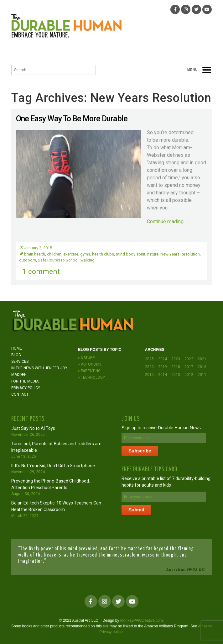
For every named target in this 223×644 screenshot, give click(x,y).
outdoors (28, 260)
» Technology (91, 377)
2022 (189, 359)
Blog (16, 355)
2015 (149, 375)
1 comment (41, 272)
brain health (35, 254)
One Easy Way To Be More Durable (72, 119)
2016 (202, 367)
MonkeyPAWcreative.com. (142, 620)
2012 (189, 375)
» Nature (86, 358)
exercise (71, 254)
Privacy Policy (26, 388)
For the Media (25, 381)
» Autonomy (90, 364)
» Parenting (89, 371)
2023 (176, 359)
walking (88, 260)
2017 (189, 367)
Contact (20, 394)
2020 (149, 367)
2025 (149, 359)
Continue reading (168, 222)
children (54, 254)
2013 (176, 375)
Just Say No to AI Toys (33, 428)
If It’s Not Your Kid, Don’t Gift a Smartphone (53, 466)
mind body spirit (131, 254)
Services (20, 362)
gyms (85, 254)
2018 (176, 367)
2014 (163, 375)
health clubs (103, 254)
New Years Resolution (180, 254)
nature (153, 254)
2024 (163, 359)
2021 (202, 359)
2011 (202, 375)
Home (17, 348)
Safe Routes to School (58, 260)
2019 (163, 367)
